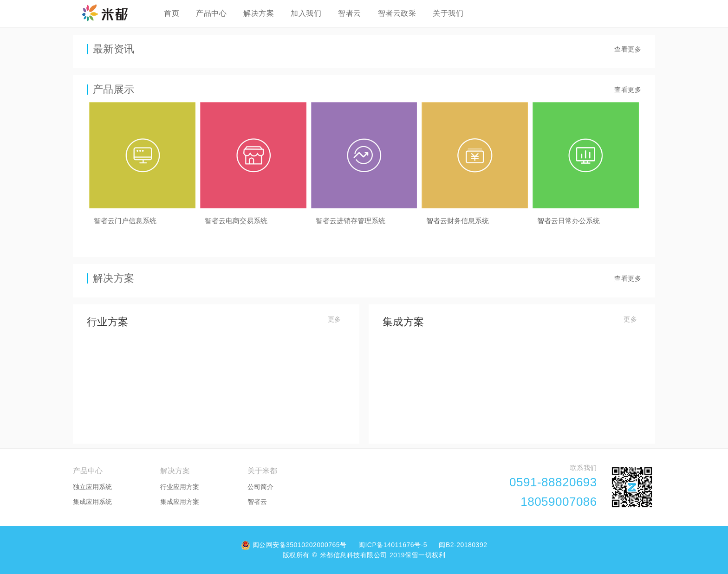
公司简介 (260, 487)
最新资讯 (114, 49)
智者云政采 (397, 13)
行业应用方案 (180, 487)
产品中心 (211, 13)
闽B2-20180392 (463, 545)
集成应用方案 (180, 502)
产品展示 (114, 89)
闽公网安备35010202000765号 (295, 545)
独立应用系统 (92, 487)
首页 (172, 13)
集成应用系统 (92, 502)
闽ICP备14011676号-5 (394, 545)
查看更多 (628, 49)
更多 (335, 319)
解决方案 (259, 13)
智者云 (350, 13)
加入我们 (306, 13)
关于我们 (448, 13)
